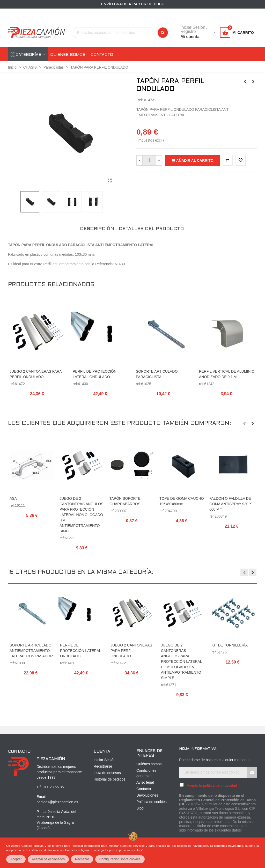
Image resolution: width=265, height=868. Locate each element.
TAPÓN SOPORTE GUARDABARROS (125, 501)
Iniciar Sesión (105, 760)
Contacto (102, 55)
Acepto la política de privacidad (212, 785)
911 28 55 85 (53, 787)
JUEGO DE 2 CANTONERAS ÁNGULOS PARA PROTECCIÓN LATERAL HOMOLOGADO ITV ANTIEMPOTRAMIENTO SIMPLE (81, 515)
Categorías (26, 55)
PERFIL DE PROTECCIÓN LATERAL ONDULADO (95, 374)
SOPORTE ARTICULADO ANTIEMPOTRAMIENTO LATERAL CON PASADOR (31, 651)
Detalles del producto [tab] (151, 229)
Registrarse (103, 766)
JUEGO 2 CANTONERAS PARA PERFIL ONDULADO (36, 374)
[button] (244, 424)
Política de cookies (152, 802)
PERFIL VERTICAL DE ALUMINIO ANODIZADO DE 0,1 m (227, 374)
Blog (140, 808)
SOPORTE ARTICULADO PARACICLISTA (157, 374)
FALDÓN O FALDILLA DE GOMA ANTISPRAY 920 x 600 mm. (231, 504)
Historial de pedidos (110, 779)
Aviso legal (145, 782)
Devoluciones (147, 795)
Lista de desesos (107, 773)
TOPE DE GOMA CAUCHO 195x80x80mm (182, 501)
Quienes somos (68, 55)
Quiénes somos (149, 764)
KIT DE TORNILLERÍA (230, 645)
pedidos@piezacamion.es (57, 802)
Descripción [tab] (97, 229)
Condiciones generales (146, 773)
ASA (13, 498)
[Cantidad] (149, 160)
